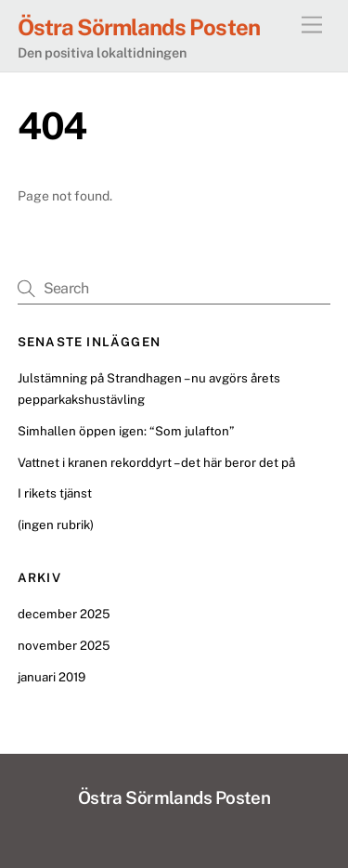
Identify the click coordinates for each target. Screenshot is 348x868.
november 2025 (64, 645)
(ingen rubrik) (56, 525)
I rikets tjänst (55, 493)
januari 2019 (52, 677)
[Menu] (312, 26)
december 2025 (64, 614)
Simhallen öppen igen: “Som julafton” (126, 431)
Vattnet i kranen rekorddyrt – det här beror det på (156, 462)
